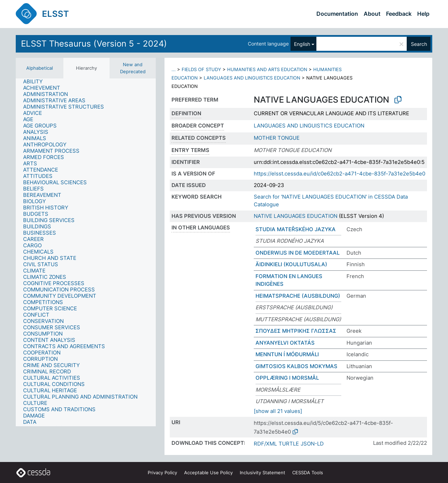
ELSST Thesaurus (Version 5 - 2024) (94, 44)
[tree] (86, 252)
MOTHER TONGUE (277, 138)
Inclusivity (262, 472)
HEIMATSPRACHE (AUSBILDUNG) (298, 296)
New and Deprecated (133, 68)
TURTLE (289, 444)
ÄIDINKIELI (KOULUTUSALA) (291, 264)
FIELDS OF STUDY (201, 69)
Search (419, 44)
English (302, 44)
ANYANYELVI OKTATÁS (285, 343)
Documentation (337, 14)
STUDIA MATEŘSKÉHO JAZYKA (296, 229)
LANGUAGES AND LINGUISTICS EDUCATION (252, 78)
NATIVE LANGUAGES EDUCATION (296, 216)
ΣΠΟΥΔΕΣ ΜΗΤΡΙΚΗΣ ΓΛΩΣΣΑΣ (296, 331)
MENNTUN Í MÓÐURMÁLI (287, 354)
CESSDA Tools (308, 472)
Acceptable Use (208, 472)
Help (423, 14)
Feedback (399, 14)
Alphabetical (40, 68)
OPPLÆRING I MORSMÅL (287, 378)
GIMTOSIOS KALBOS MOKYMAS (296, 366)
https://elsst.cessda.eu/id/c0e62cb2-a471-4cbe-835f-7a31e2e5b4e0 (339, 174)
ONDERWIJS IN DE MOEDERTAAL (297, 253)
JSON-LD (312, 444)
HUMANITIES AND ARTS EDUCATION (267, 69)
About (372, 14)
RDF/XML (265, 444)
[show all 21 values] (278, 411)
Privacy (162, 472)
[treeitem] (36, 82)
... (174, 69)
